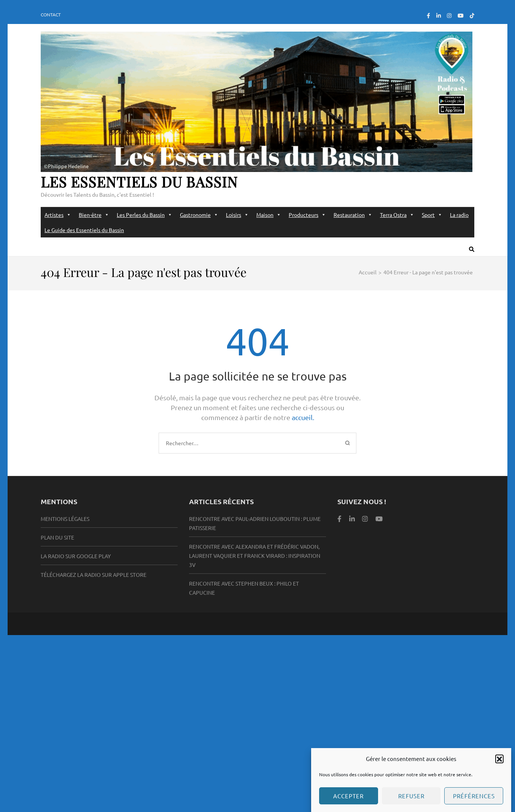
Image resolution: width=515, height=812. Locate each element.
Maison (269, 215)
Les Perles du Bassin (145, 215)
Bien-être (94, 215)
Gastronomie (199, 215)
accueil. (303, 417)
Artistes (58, 215)
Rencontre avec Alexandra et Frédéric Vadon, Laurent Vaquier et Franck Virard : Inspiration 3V (255, 556)
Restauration (353, 215)
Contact (51, 14)
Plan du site (57, 537)
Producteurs (307, 215)
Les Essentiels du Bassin (139, 182)
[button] (499, 766)
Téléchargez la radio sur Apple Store (94, 575)
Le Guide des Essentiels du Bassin (84, 230)
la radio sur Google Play (76, 556)
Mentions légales (65, 519)
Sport (432, 215)
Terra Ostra (397, 215)
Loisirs (237, 215)
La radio (459, 215)
